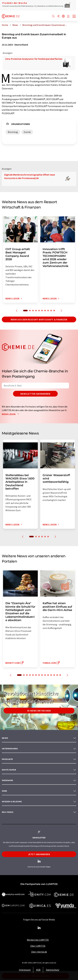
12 (54, 675)
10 (54, 311)
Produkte (7, 759)
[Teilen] (58, 16)
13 (57, 675)
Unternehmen (10, 749)
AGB (38, 970)
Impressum (25, 970)
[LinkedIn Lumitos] (39, 928)
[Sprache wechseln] (63, 16)
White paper (9, 770)
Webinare (7, 780)
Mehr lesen (11, 414)
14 (60, 675)
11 (51, 675)
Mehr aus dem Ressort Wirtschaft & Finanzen (39, 319)
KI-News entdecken (39, 711)
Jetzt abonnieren (39, 854)
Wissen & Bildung (12, 802)
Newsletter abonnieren (35, 394)
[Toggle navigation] (74, 17)
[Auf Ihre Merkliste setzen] (68, 17)
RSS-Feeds (8, 812)
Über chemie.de (39, 952)
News (5, 738)
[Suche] (53, 16)
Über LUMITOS (38, 946)
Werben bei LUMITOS (38, 940)
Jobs (4, 791)
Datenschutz (53, 970)
